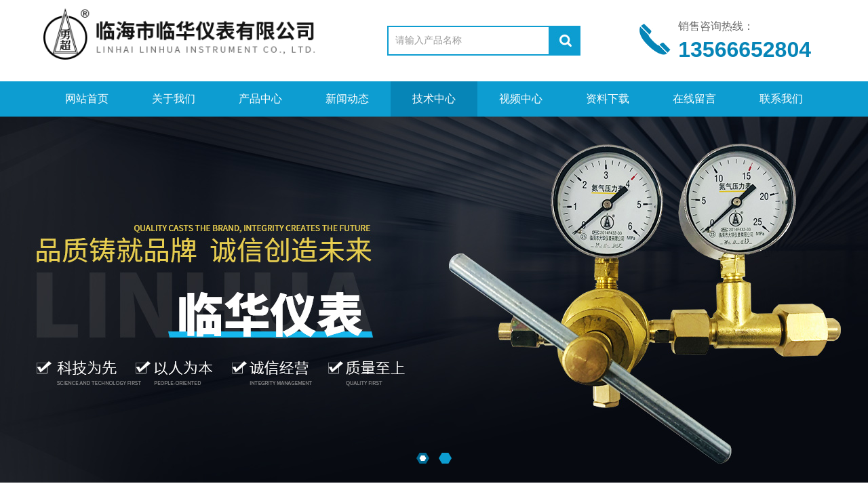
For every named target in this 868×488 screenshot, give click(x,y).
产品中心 (260, 99)
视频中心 (521, 99)
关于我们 (174, 99)
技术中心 (434, 99)
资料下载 (608, 99)
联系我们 (781, 99)
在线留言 (694, 99)
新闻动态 (347, 99)
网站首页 (87, 99)
